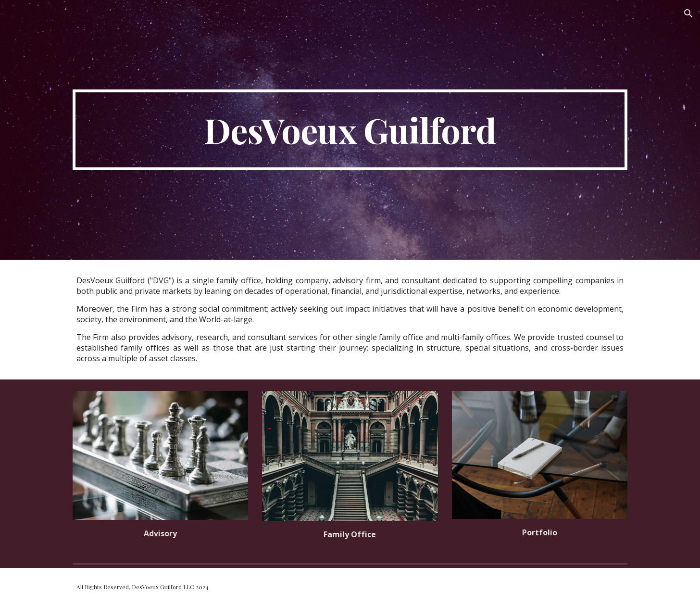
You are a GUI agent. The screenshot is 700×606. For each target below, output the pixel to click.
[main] (350, 130)
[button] (688, 13)
